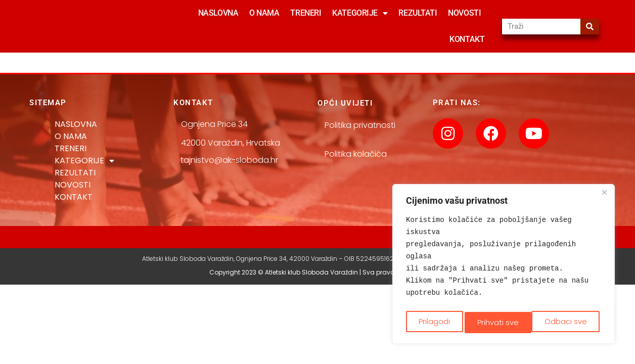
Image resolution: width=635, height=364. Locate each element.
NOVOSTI (464, 13)
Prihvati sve (569, 322)
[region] (504, 266)
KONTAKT (467, 39)
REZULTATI (418, 13)
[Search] (590, 27)
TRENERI (306, 13)
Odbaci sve (498, 322)
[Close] (604, 197)
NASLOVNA (218, 13)
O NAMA (264, 13)
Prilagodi (434, 322)
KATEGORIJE (360, 13)
